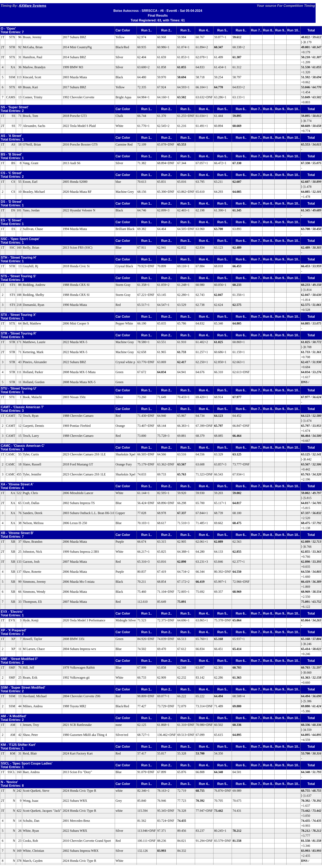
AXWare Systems (32, 6)
